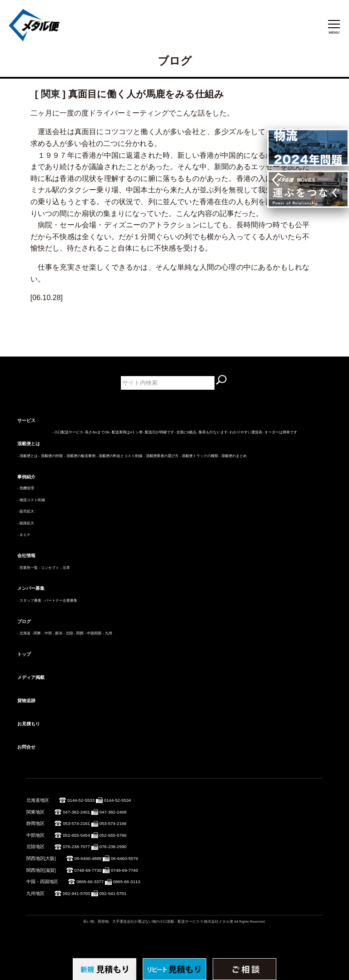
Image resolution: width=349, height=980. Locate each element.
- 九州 (107, 633)
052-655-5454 (76, 835)
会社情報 (26, 555)
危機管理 (27, 488)
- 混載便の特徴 (51, 456)
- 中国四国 (93, 633)
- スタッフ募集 (29, 601)
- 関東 (37, 633)
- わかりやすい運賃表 (245, 432)
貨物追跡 (26, 701)
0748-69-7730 (88, 870)
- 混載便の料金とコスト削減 (119, 456)
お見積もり (29, 724)
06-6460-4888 (88, 858)
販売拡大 (27, 511)
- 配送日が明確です (158, 432)
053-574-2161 (76, 823)
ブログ (24, 621)
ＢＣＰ (25, 535)
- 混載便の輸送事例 (80, 456)
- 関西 (79, 633)
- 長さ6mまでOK (96, 432)
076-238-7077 (76, 847)
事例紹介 (26, 477)
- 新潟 (57, 633)
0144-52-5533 (81, 800)
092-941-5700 (76, 893)
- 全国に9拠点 (185, 432)
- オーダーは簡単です (280, 432)
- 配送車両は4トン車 (126, 432)
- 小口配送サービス (67, 432)
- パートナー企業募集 (60, 601)
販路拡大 (27, 523)
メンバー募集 (31, 588)
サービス (26, 420)
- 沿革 (65, 568)
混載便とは (29, 444)
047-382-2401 (76, 812)
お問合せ (26, 747)
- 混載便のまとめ (233, 456)
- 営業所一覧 (27, 568)
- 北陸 (68, 633)
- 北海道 (24, 633)
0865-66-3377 (90, 882)
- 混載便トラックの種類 (199, 456)
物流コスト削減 (32, 500)
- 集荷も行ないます (212, 432)
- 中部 (47, 633)
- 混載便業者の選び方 (161, 456)
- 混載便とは (27, 456)
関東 (50, 94)
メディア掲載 (31, 677)
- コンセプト (49, 568)
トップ (24, 654)
